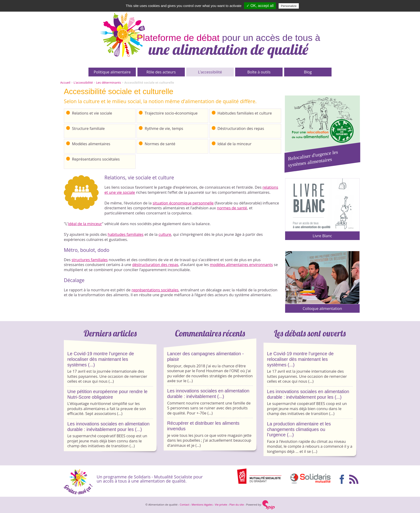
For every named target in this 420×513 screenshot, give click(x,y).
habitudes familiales (126, 234)
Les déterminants (109, 82)
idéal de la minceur (85, 224)
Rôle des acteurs (161, 72)
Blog (308, 72)
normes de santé (232, 208)
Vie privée (221, 505)
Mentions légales (202, 505)
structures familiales (90, 260)
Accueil (65, 82)
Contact (184, 505)
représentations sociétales (155, 290)
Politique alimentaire (112, 72)
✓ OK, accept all (260, 6)
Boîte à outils (259, 72)
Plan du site (237, 505)
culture (165, 234)
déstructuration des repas (155, 265)
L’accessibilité (210, 72)
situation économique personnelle (183, 203)
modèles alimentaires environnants (241, 265)
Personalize (289, 6)
